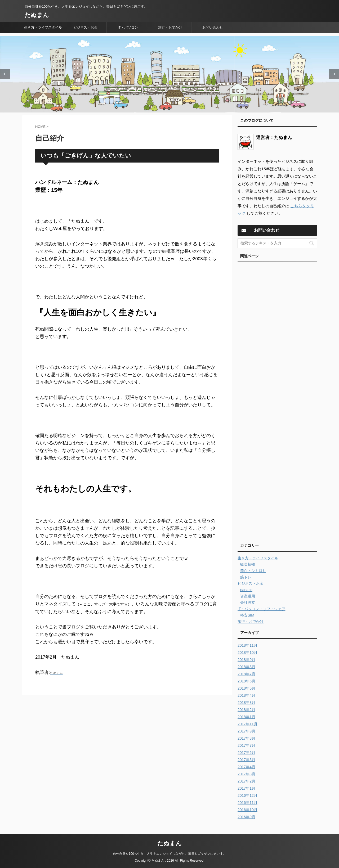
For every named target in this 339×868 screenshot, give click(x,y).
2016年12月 (247, 795)
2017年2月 (246, 781)
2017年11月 (247, 724)
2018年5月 (246, 688)
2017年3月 (246, 774)
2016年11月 (247, 803)
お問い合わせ (213, 27)
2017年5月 (246, 760)
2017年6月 (246, 753)
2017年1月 (246, 788)
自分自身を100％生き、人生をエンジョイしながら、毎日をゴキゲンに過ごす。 (169, 854)
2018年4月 (246, 695)
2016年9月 (246, 817)
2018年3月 (246, 703)
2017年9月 (246, 731)
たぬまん (37, 15)
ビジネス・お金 (85, 27)
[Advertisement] (277, 401)
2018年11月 (247, 645)
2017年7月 (246, 745)
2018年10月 (247, 653)
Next (334, 74)
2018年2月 (246, 710)
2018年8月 (246, 667)
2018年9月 (246, 660)
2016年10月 (247, 810)
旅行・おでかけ (170, 27)
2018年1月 (246, 717)
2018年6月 (246, 681)
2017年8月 (246, 738)
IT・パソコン (128, 27)
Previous (5, 74)
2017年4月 (246, 767)
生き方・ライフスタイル (43, 27)
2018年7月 (246, 674)
